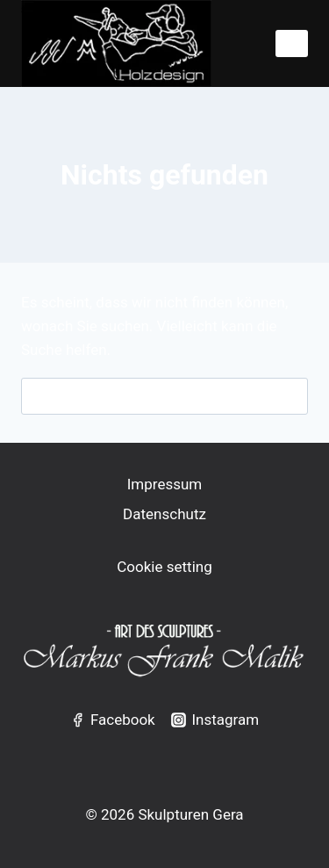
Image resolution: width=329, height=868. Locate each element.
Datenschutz (164, 514)
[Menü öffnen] (292, 43)
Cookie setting (164, 567)
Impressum (165, 484)
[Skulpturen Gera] (116, 43)
